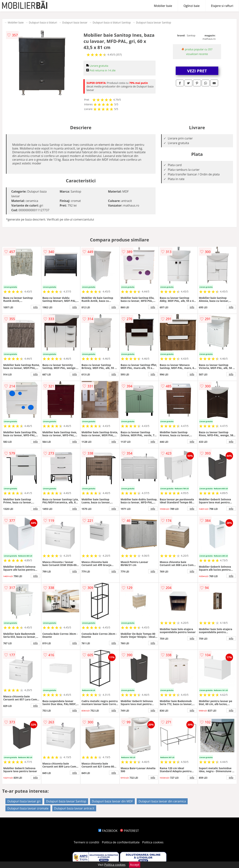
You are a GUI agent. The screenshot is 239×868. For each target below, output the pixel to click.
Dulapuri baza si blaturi (43, 22)
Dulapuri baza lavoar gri (24, 801)
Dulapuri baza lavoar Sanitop (153, 22)
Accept (135, 865)
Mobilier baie (163, 6)
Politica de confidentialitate (121, 842)
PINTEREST (129, 831)
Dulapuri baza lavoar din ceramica (162, 801)
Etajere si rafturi (222, 6)
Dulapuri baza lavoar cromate (28, 808)
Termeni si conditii (87, 842)
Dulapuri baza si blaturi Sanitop (112, 22)
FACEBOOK (108, 831)
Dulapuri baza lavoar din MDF (112, 801)
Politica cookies (153, 842)
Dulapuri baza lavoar (75, 22)
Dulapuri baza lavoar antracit (74, 808)
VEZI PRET (197, 71)
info (35, 307)
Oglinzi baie (192, 6)
